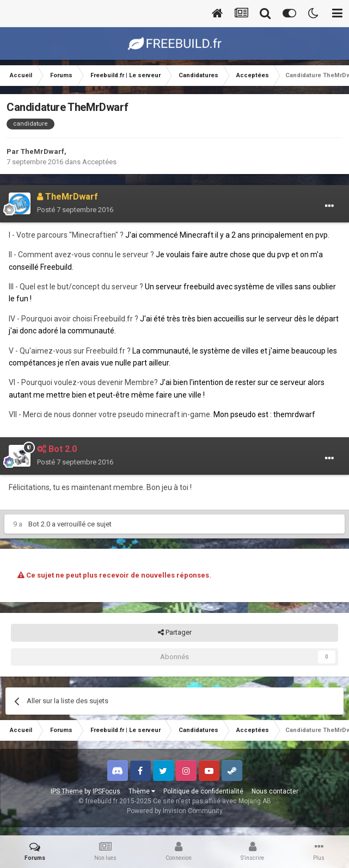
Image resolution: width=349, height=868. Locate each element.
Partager (175, 633)
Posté (75, 210)
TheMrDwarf (42, 151)
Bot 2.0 (39, 524)
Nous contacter (275, 791)
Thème (142, 791)
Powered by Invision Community (175, 811)
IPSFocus (106, 791)
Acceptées (99, 162)
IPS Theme (67, 791)
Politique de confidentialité (203, 791)
